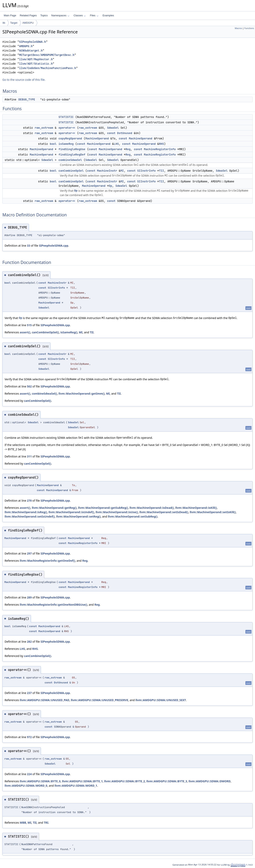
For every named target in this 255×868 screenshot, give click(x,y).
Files (94, 15)
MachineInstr (107, 171)
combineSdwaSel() (44, 394)
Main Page (10, 15)
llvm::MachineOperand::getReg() (54, 508)
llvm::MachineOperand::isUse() (117, 512)
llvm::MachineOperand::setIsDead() (164, 512)
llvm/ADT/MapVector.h (36, 59)
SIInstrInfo (146, 171)
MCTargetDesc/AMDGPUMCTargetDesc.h (47, 55)
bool (53, 144)
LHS (116, 144)
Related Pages (28, 15)
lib (4, 23)
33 (28, 246)
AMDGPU (28, 23)
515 (29, 325)
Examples (108, 15)
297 (29, 553)
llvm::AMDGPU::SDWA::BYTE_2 (125, 781)
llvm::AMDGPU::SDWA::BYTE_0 (40, 781)
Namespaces (60, 15)
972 (29, 737)
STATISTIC (66, 117)
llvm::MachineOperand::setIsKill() (213, 512)
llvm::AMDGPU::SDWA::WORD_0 (26, 786)
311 (29, 456)
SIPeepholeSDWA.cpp (53, 246)
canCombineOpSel (71, 171)
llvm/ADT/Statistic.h (36, 64)
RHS (161, 144)
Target (14, 23)
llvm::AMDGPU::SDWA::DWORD (210, 781)
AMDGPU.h (26, 46)
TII (161, 171)
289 (29, 597)
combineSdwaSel (70, 160)
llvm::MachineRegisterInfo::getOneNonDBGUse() (53, 605)
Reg (128, 149)
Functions (249, 28)
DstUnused (125, 133)
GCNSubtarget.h (31, 51)
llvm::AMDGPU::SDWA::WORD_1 (76, 786)
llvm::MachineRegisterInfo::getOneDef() (47, 561)
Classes (80, 15)
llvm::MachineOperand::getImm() (82, 394)
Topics (44, 15)
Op (110, 186)
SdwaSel (113, 128)
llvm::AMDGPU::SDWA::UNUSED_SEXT (161, 700)
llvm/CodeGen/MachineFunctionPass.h (48, 68)
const (111, 133)
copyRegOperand (70, 138)
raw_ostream (44, 128)
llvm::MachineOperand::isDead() (152, 508)
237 (29, 693)
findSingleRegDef (72, 155)
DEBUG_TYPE (27, 99)
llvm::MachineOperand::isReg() (26, 512)
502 (29, 386)
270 (29, 501)
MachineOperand (97, 138)
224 (29, 774)
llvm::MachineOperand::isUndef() (71, 512)
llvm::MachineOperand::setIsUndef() (30, 516)
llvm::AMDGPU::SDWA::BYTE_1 (82, 781)
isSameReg (66, 144)
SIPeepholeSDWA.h (32, 42)
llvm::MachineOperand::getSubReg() (103, 508)
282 (29, 642)
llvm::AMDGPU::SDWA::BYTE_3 (167, 781)
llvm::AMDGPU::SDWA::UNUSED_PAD (45, 700)
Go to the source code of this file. (24, 80)
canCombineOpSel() (45, 332)
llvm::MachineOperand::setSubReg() (133, 516)
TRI (46, 823)
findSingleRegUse (72, 149)
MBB (23, 823)
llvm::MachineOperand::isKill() (196, 508)
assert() (25, 332)
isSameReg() (69, 332)
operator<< (67, 128)
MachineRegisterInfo (160, 149)
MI (122, 171)
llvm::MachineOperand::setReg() (78, 516)
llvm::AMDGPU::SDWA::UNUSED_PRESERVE (99, 700)
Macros (239, 28)
